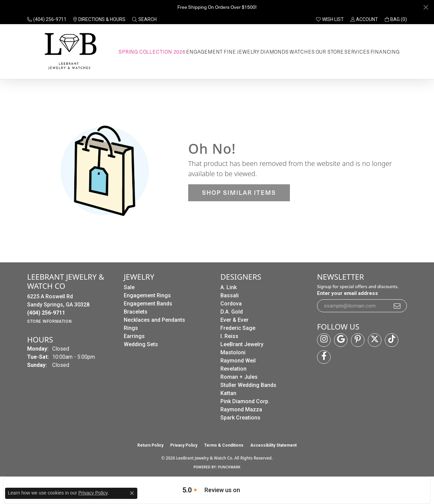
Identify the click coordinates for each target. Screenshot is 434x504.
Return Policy (150, 445)
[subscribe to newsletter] (397, 306)
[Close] (426, 7)
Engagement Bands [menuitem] (148, 304)
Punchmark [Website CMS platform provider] (229, 467)
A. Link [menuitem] (229, 287)
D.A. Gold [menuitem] (232, 312)
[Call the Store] (46, 313)
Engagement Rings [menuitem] (147, 295)
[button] (144, 19)
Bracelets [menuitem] (136, 312)
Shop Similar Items (239, 192)
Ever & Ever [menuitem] (234, 320)
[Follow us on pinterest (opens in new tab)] (358, 340)
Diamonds (274, 52)
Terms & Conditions (224, 445)
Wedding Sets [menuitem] (141, 344)
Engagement (205, 52)
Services (357, 52)
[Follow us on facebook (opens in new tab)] (324, 357)
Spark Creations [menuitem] (240, 418)
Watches (302, 52)
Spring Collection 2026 (152, 52)
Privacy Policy (184, 445)
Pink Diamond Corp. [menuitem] (245, 401)
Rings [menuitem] (131, 328)
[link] (47, 19)
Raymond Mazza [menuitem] (241, 409)
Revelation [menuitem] (233, 369)
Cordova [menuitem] (231, 304)
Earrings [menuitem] (134, 336)
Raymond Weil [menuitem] (238, 361)
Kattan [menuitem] (228, 393)
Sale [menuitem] (129, 287)
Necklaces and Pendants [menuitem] (154, 320)
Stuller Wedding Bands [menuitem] (248, 385)
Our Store (330, 52)
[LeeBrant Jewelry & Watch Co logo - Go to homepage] (69, 52)
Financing (385, 52)
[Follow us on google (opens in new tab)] (341, 340)
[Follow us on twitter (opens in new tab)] (375, 340)
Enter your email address (348, 293)
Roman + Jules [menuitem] (239, 377)
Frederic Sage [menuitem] (238, 328)
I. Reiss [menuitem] (229, 336)
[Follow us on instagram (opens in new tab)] (324, 340)
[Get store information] (49, 321)
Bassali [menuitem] (230, 295)
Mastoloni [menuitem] (233, 352)
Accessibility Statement (273, 445)
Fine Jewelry (242, 52)
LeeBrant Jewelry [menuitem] (242, 344)
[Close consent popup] (132, 493)
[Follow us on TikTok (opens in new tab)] (392, 340)
